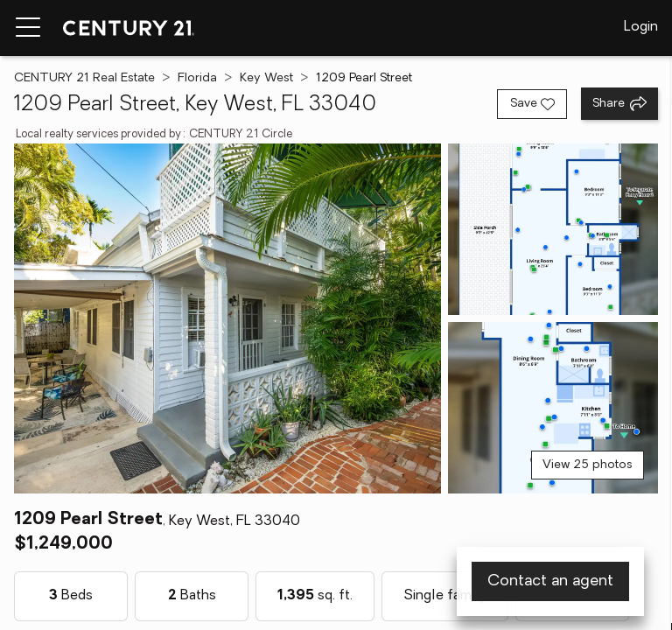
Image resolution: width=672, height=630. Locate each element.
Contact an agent (550, 581)
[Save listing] (532, 104)
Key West (266, 78)
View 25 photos (588, 465)
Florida (197, 78)
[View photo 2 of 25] (553, 229)
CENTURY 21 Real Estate (84, 78)
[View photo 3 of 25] (553, 408)
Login (641, 27)
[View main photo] (227, 318)
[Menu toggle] (28, 28)
